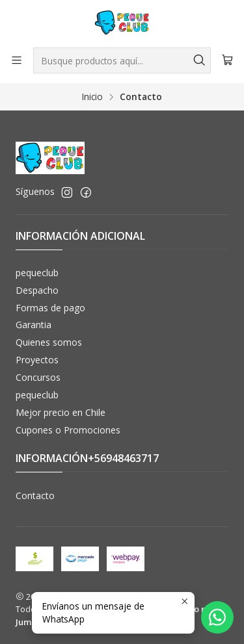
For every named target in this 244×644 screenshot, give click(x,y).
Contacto (35, 496)
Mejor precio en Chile (61, 412)
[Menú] (17, 60)
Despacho (37, 290)
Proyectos (37, 360)
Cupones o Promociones (68, 430)
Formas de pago (50, 308)
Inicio (92, 97)
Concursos (38, 377)
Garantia (34, 325)
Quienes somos (49, 342)
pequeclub (37, 273)
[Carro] (227, 60)
